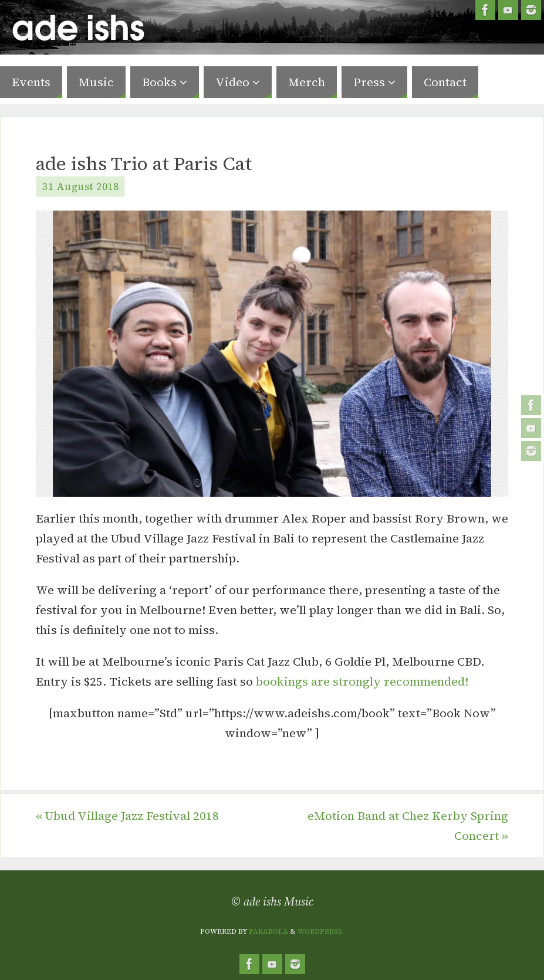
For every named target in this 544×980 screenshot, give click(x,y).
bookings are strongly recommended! (362, 681)
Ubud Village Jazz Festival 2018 (127, 816)
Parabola (268, 931)
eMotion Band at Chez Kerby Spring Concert (408, 826)
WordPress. (321, 931)
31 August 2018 (80, 186)
